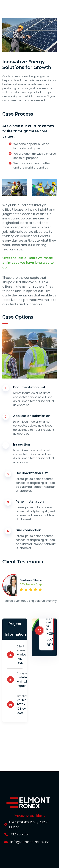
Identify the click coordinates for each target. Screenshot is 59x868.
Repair (21, 686)
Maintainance (26, 682)
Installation (24, 677)
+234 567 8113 (51, 639)
